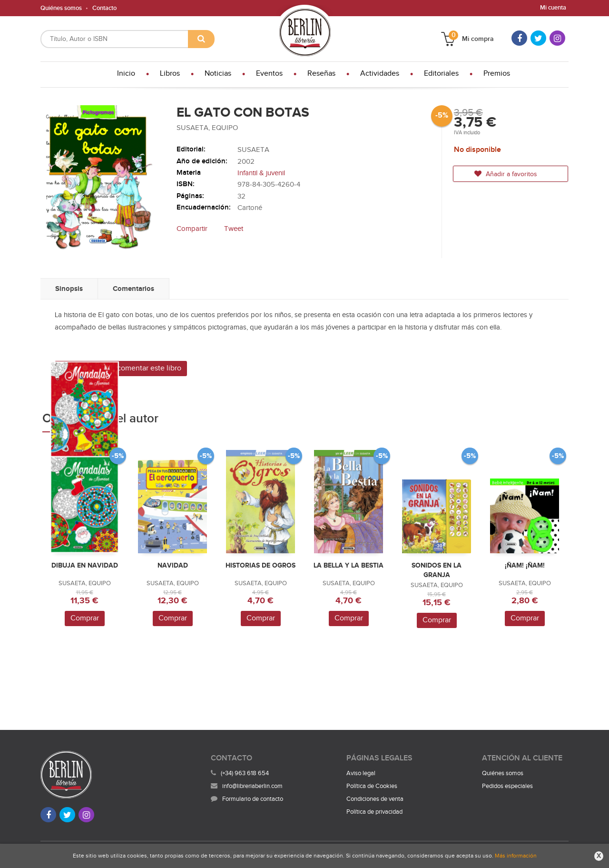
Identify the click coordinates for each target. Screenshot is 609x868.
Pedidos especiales (507, 786)
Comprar (85, 618)
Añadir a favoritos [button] (506, 174)
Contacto (104, 8)
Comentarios (133, 289)
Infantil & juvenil (261, 173)
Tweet (234, 229)
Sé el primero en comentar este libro (121, 368)
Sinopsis (69, 289)
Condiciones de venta (375, 799)
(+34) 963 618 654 (245, 773)
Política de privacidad (374, 812)
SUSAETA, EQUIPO (207, 128)
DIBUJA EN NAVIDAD (85, 565)
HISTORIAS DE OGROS (260, 565)
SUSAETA (253, 150)
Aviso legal (361, 773)
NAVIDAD (173, 565)
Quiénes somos (61, 8)
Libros (170, 74)
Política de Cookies (372, 786)
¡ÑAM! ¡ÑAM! (525, 565)
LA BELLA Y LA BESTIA (349, 565)
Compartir (192, 229)
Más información (516, 856)
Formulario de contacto (247, 799)
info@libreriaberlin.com (247, 786)
